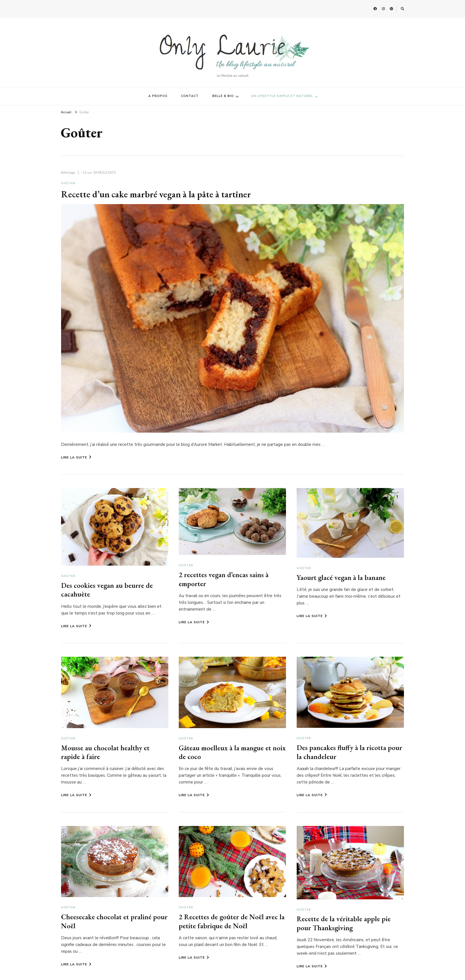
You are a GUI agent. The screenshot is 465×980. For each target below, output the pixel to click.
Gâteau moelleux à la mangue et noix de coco (232, 752)
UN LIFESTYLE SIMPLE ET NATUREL (282, 96)
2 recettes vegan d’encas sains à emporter (224, 579)
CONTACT (190, 96)
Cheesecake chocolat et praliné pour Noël (114, 921)
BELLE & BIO (223, 96)
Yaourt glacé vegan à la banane (342, 577)
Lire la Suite (76, 457)
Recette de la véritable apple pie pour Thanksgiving (344, 923)
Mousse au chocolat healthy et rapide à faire (105, 752)
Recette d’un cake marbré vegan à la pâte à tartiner (159, 194)
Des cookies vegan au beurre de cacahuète (107, 590)
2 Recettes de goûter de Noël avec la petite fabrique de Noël (232, 921)
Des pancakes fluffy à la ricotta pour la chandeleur (350, 752)
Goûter (68, 183)
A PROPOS (158, 96)
